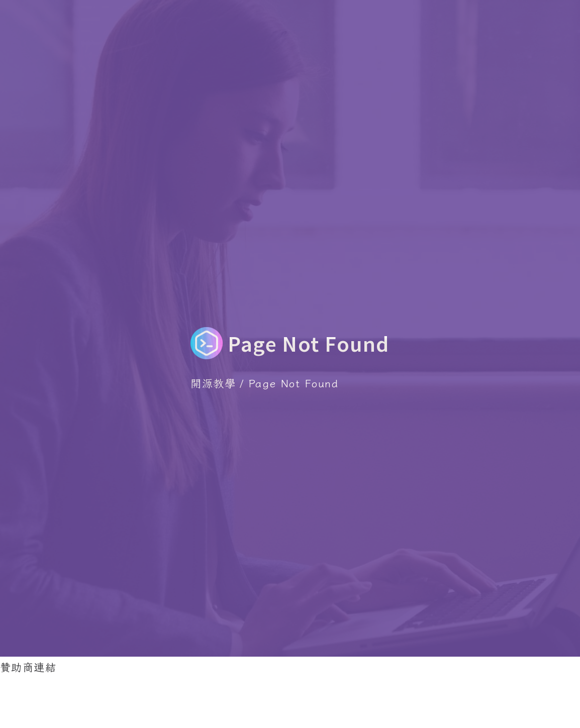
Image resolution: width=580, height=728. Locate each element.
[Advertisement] (183, 699)
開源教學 (213, 383)
